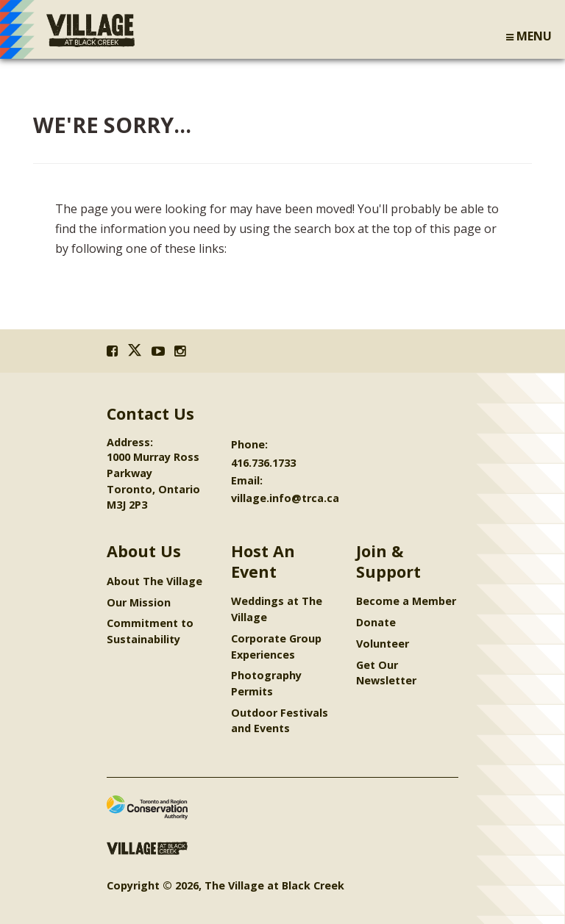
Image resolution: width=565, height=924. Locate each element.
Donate (376, 622)
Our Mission (139, 602)
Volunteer (383, 644)
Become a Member (406, 601)
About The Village (154, 581)
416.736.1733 (263, 463)
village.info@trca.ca (285, 498)
